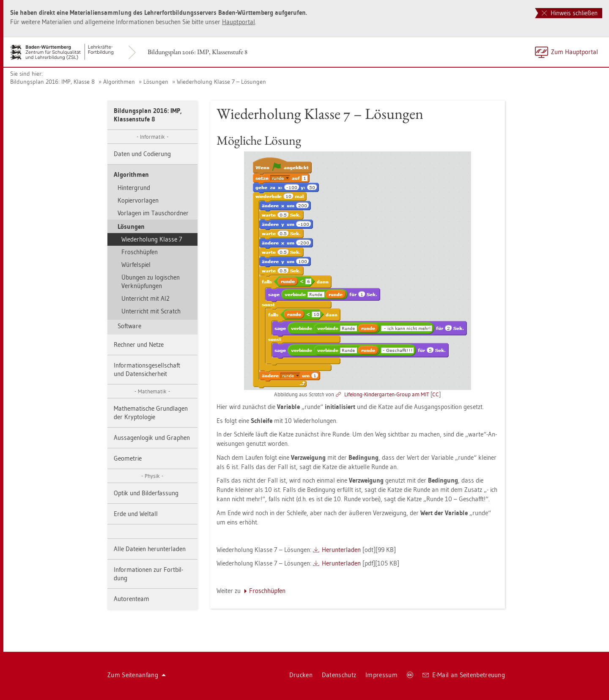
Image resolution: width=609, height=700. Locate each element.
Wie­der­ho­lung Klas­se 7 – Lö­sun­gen (221, 82)
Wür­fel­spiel (136, 265)
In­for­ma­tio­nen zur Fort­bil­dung (148, 574)
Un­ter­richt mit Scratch (151, 311)
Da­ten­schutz (339, 675)
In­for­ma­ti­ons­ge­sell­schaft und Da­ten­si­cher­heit (147, 369)
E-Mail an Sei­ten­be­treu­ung (464, 675)
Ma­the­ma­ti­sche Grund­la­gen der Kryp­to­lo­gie (151, 413)
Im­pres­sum (381, 675)
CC (436, 394)
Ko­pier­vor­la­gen (138, 200)
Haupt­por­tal (239, 22)
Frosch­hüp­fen (140, 252)
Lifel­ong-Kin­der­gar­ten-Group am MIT (387, 394)
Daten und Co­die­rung (142, 154)
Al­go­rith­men (119, 82)
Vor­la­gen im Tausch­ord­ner (153, 213)
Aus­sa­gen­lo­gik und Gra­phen (152, 438)
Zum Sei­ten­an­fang (137, 675)
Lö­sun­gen (156, 82)
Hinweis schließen (570, 13)
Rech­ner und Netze (139, 345)
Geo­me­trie (128, 458)
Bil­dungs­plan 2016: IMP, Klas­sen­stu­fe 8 (198, 52)
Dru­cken (301, 675)
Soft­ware (129, 326)
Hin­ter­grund (134, 188)
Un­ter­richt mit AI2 (145, 298)
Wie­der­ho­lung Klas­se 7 (152, 239)
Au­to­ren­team (132, 599)
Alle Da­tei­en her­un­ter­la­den (150, 549)
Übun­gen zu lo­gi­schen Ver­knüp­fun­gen (151, 281)
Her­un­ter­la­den (341, 550)
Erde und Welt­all (136, 514)
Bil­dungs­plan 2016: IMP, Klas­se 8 (52, 82)
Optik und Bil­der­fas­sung (146, 493)
